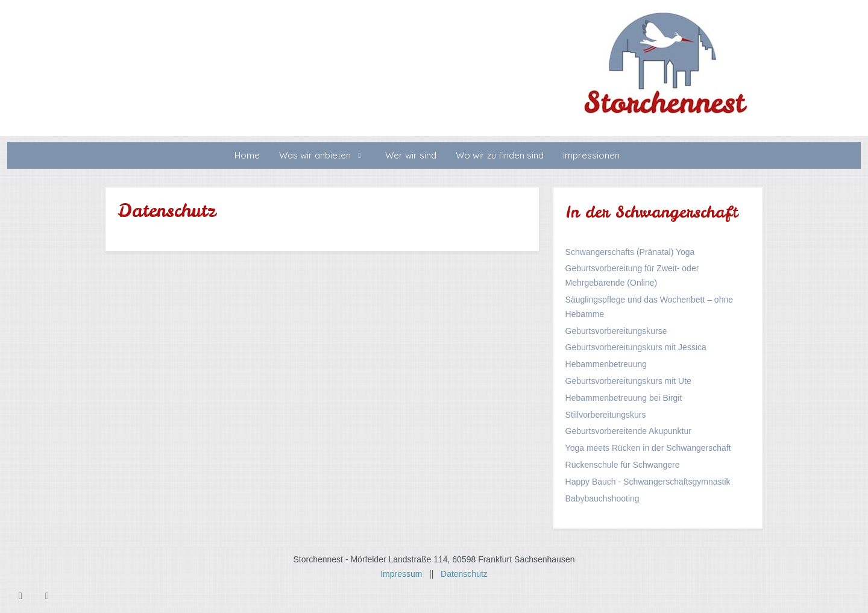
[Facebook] (20, 596)
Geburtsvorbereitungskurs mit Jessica (636, 347)
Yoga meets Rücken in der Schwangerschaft (648, 448)
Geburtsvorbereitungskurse (616, 331)
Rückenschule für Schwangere (623, 465)
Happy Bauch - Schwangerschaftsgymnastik (648, 482)
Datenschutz (464, 574)
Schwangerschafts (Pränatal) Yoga (630, 252)
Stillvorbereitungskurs (606, 415)
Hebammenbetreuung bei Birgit (624, 398)
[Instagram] (47, 596)
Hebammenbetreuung (606, 364)
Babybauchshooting (602, 498)
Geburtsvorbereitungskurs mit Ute (628, 381)
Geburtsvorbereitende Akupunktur (628, 431)
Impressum (405, 574)
